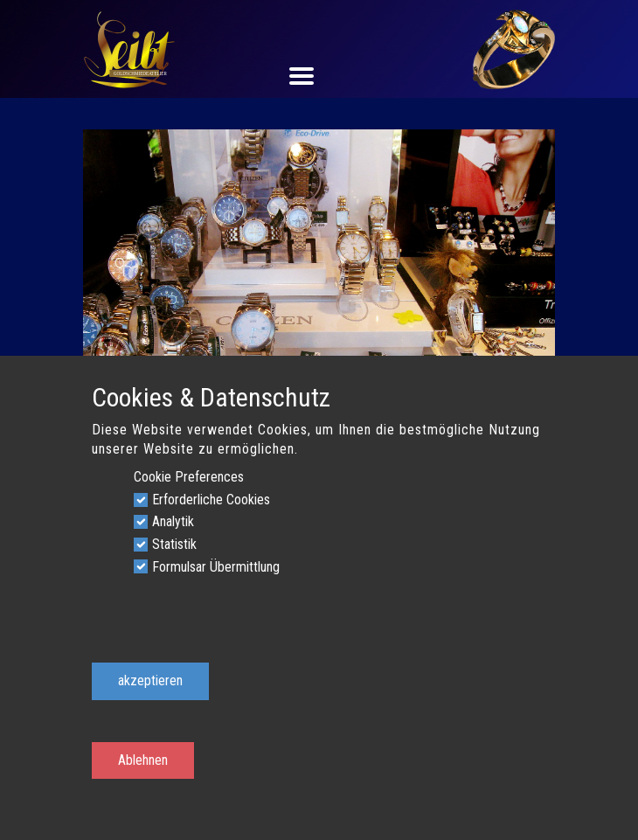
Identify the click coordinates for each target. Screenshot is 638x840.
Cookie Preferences (189, 477)
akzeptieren (150, 680)
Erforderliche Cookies (211, 500)
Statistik (174, 544)
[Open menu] (319, 76)
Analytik (173, 521)
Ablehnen (143, 760)
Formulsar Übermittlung (216, 567)
